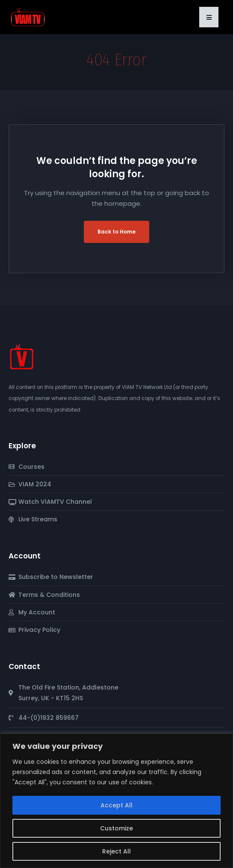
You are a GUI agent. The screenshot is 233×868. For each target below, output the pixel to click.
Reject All (116, 851)
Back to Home (116, 232)
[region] (116, 801)
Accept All (116, 805)
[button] (209, 17)
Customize (116, 828)
